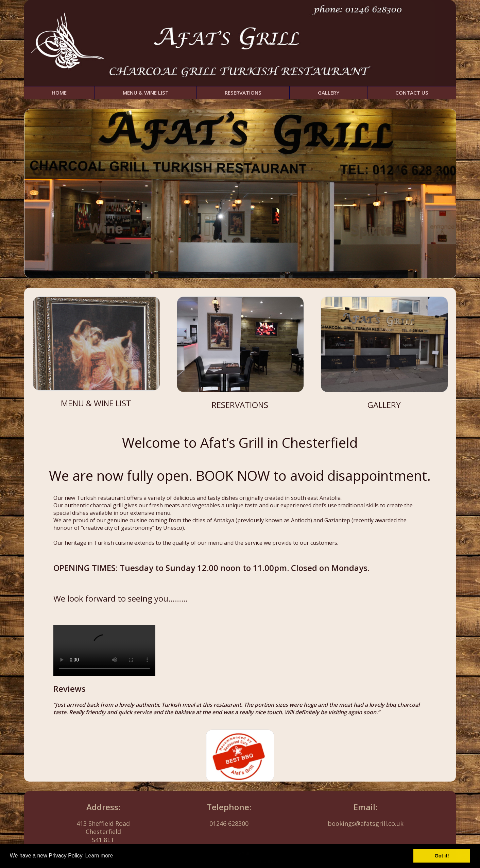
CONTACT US (412, 93)
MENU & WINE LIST (146, 93)
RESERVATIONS (243, 93)
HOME (59, 93)
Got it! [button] (442, 856)
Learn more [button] (99, 856)
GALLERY (329, 93)
